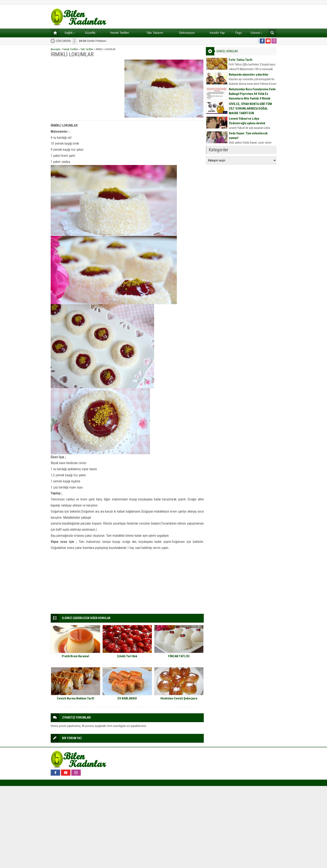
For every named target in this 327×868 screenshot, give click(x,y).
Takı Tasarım (155, 33)
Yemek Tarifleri (119, 33)
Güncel (256, 33)
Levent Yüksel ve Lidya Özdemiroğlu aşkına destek (247, 121)
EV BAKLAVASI (127, 698)
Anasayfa (55, 49)
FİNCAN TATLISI (179, 656)
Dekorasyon (187, 33)
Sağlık (70, 33)
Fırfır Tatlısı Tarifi (241, 60)
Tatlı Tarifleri (87, 49)
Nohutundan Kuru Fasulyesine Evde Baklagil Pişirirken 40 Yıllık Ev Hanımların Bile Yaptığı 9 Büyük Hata (252, 96)
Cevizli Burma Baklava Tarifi (76, 698)
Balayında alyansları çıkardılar (249, 75)
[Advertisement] (86, 89)
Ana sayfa (54, 33)
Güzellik (90, 33)
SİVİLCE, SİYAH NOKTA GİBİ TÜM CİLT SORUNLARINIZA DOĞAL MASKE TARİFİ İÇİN (250, 109)
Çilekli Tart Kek (127, 656)
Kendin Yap (217, 33)
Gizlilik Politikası (93, 41)
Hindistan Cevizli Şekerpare (179, 698)
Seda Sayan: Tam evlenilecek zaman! (248, 136)
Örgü (239, 33)
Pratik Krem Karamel (75, 656)
